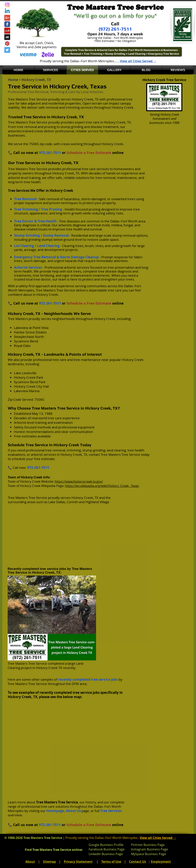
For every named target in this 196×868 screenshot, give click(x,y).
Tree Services (111, 811)
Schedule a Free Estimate (89, 153)
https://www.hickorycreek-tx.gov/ (79, 482)
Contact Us (138, 862)
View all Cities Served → (138, 61)
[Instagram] (7, 5)
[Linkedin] (7, 11)
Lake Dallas (57, 502)
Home (13, 80)
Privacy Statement (78, 862)
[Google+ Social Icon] (7, 18)
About (30, 862)
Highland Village (97, 502)
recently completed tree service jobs (88, 679)
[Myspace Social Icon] (7, 37)
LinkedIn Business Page (106, 854)
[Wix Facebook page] (7, 24)
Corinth (72, 502)
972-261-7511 (50, 153)
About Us (73, 811)
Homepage (55, 811)
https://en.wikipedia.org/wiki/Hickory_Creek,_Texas (102, 486)
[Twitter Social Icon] (7, 50)
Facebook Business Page (107, 849)
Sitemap (49, 862)
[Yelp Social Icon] (7, 31)
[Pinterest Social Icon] (7, 44)
